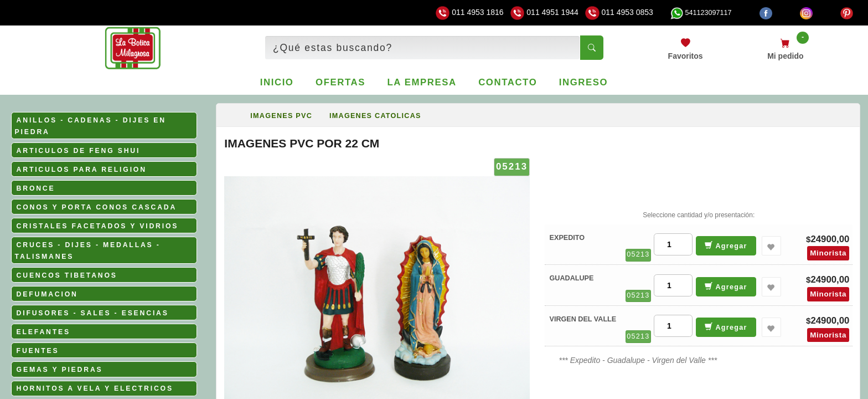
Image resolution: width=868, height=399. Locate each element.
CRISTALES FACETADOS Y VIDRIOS (98, 226)
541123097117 (701, 13)
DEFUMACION (47, 294)
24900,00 (830, 239)
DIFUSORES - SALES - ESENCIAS (93, 313)
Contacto (508, 82)
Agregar (726, 245)
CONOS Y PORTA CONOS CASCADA (97, 207)
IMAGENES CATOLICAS (375, 116)
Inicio (277, 82)
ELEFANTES (43, 332)
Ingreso (583, 82)
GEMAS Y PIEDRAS (60, 370)
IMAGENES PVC (281, 116)
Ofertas (340, 82)
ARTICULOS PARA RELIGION (82, 170)
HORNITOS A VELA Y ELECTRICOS (95, 388)
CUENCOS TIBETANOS (67, 275)
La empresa (422, 82)
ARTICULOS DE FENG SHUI (79, 151)
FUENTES (38, 351)
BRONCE (36, 188)
